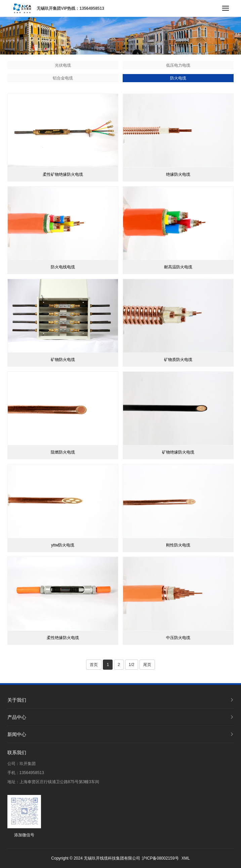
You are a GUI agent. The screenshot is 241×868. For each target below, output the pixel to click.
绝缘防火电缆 (178, 174)
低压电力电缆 (178, 65)
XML (186, 858)
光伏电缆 (63, 65)
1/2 (132, 665)
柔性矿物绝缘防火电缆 (63, 174)
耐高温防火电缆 (178, 267)
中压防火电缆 (178, 638)
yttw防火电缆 (63, 545)
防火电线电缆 (63, 267)
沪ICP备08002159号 (160, 858)
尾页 (147, 665)
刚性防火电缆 (178, 545)
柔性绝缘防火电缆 (63, 638)
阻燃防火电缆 (63, 452)
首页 (94, 665)
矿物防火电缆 (63, 360)
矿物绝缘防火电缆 (178, 452)
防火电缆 (178, 78)
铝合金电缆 (63, 78)
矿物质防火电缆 (178, 360)
